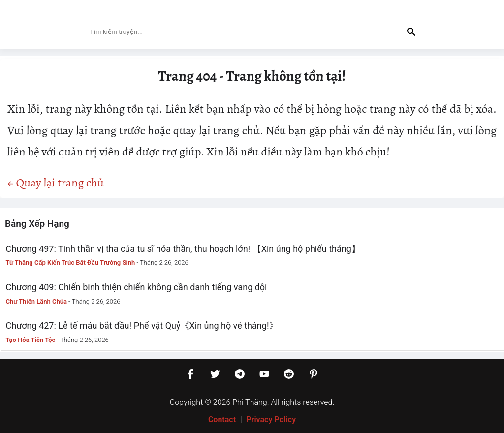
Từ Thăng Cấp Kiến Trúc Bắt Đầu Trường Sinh (71, 263)
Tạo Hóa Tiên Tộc (31, 340)
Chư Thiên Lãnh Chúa (36, 301)
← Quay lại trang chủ (56, 183)
